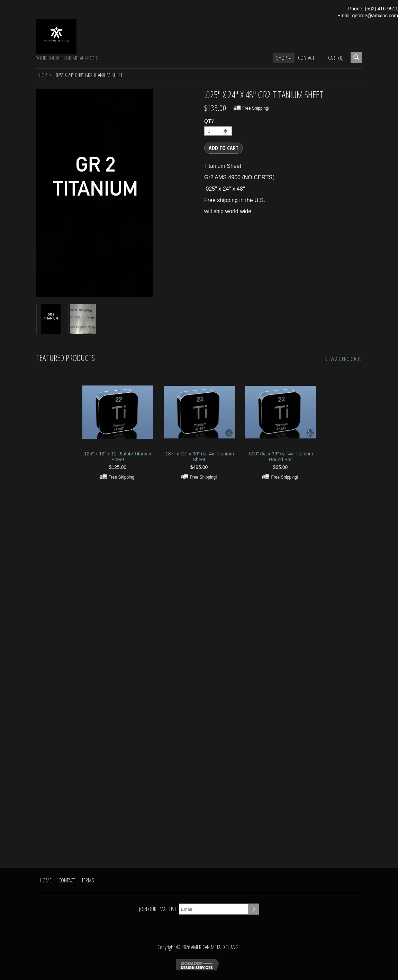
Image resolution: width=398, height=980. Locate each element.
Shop (284, 58)
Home (46, 880)
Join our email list (158, 909)
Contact (306, 58)
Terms (88, 880)
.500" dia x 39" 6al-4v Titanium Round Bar (281, 457)
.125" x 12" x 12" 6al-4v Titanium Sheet (118, 457)
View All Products (343, 359)
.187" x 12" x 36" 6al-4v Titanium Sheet (199, 457)
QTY (209, 121)
